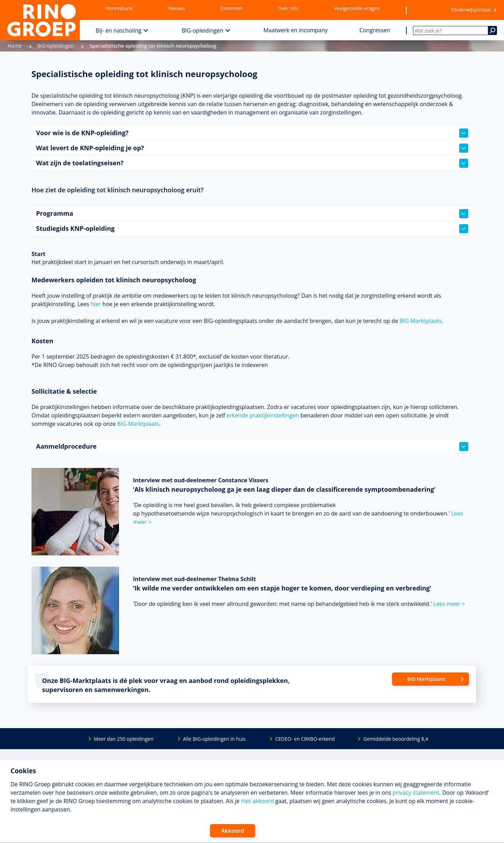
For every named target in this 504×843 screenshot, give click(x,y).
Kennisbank (120, 8)
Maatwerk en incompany (295, 30)
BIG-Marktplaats (421, 321)
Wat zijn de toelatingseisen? (252, 163)
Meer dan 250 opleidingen (124, 739)
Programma (252, 214)
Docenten (232, 8)
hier (96, 304)
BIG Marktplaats (426, 679)
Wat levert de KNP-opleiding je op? (252, 148)
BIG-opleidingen (202, 30)
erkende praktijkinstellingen (263, 415)
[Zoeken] (492, 30)
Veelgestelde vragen (357, 8)
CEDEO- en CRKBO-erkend (305, 739)
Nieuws (177, 8)
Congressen (375, 30)
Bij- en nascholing (118, 30)
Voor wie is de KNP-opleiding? (252, 133)
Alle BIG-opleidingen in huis (214, 739)
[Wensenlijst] (425, 10)
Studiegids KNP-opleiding (252, 229)
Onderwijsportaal (471, 10)
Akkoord (233, 831)
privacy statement (416, 793)
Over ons (288, 8)
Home (15, 46)
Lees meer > (449, 604)
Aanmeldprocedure (252, 447)
